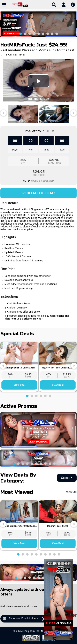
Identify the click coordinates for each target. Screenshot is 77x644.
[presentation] (4, 23)
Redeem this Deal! (38, 193)
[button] (21, 34)
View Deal (19, 385)
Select (65, 478)
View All (71, 492)
